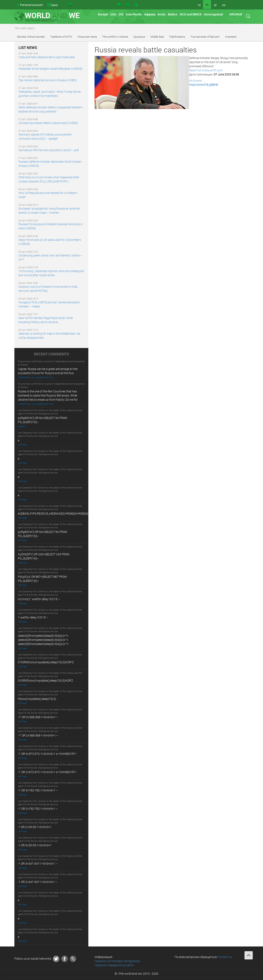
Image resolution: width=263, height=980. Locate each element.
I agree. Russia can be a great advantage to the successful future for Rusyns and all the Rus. (48, 371)
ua (224, 5)
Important (231, 37)
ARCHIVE (236, 14)
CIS (121, 14)
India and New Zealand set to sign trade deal (47, 57)
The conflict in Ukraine (115, 37)
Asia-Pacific (134, 14)
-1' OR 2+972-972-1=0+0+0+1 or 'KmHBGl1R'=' (47, 772)
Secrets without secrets (31, 37)
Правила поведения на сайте (114, 965)
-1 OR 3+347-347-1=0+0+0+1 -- (37, 863)
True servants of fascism (205, 37)
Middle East (157, 37)
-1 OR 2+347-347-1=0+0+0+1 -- (37, 882)
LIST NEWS (28, 48)
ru (199, 5)
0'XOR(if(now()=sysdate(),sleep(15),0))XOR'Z (45, 680)
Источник (195, 81)
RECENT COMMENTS (51, 354)
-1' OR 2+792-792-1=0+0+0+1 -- (38, 809)
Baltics (173, 14)
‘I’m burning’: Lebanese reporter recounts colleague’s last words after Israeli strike (51, 273)
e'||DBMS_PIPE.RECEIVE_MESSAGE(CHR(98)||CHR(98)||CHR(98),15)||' (61, 513)
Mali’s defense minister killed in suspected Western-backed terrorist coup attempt (51, 109)
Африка (150, 14)
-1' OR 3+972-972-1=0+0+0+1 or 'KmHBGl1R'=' (47, 754)
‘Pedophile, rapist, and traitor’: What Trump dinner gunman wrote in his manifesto (50, 94)
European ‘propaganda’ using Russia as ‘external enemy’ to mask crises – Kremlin (49, 210)
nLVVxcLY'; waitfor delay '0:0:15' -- (39, 599)
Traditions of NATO (61, 37)
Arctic (162, 14)
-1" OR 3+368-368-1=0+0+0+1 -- (38, 717)
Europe (103, 14)
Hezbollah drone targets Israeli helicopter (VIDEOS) (50, 69)
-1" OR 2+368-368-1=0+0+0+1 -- (38, 735)
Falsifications (177, 37)
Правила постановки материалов (117, 961)
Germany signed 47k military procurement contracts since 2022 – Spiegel (45, 136)
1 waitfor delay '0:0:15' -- (33, 617)
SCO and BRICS (191, 14)
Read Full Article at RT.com (206, 70)
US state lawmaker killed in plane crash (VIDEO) (48, 123)
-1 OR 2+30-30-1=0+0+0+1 (35, 827)
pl (215, 5)
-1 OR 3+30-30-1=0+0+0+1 (35, 845)
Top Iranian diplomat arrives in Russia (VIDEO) (47, 80)
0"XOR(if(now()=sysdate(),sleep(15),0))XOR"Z (46, 662)
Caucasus (139, 37)
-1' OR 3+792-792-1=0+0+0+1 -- (38, 790)
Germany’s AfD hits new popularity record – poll (49, 150)
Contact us (225, 957)
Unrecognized (213, 14)
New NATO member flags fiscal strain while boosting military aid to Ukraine (46, 320)
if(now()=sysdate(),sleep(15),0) (37, 699)
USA (113, 14)
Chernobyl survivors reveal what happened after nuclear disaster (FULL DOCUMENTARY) (49, 179)
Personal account (31, 5)
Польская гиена (87, 37)
